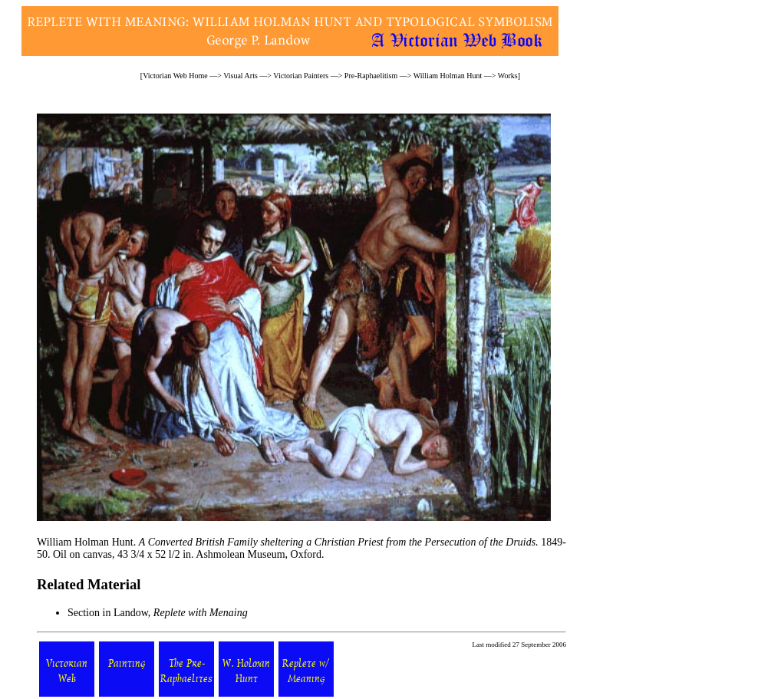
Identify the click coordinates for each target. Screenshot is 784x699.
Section (84, 613)
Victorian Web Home (175, 76)
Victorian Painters (301, 76)
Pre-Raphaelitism (371, 76)
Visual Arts (240, 76)
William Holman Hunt (448, 76)
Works (508, 76)
